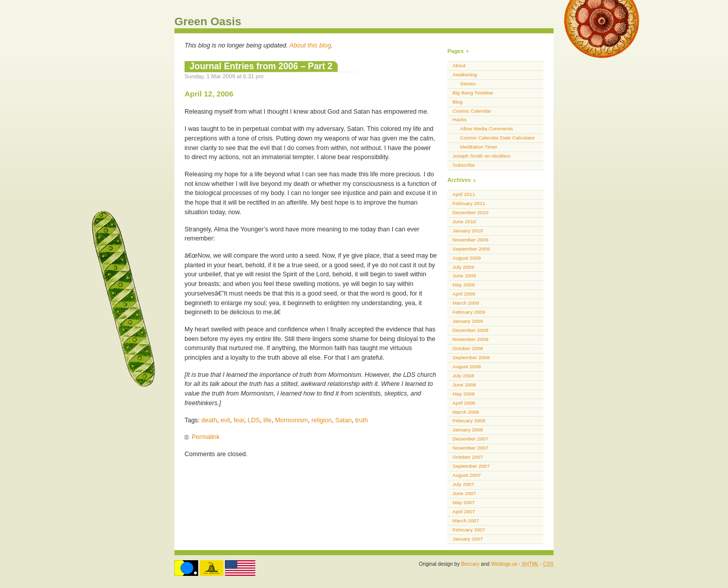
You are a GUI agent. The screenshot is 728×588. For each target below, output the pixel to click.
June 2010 (464, 222)
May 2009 (464, 285)
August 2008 (467, 366)
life (267, 420)
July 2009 (463, 267)
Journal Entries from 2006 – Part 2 (261, 66)
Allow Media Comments (487, 129)
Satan (344, 420)
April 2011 (464, 194)
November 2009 (470, 240)
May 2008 (464, 394)
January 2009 (468, 321)
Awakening (465, 75)
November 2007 (470, 448)
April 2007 (464, 511)
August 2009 (467, 258)
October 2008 (468, 348)
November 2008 (470, 339)
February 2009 (469, 312)
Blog (458, 102)
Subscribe (464, 165)
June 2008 (464, 385)
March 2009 (466, 303)
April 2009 (464, 294)
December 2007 (470, 439)
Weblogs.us (504, 564)
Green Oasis (208, 21)
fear (239, 420)
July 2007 (463, 484)
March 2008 (466, 412)
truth (362, 420)
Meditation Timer (479, 147)
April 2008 (464, 403)
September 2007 (471, 466)
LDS (254, 420)
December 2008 (470, 330)
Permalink (206, 437)
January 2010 (468, 231)
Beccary (470, 564)
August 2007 (467, 475)
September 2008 (471, 357)
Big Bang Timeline (473, 93)
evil (225, 420)
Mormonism (291, 420)
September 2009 (471, 249)
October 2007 (468, 457)
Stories (468, 84)
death (209, 420)
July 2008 (463, 376)
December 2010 (470, 212)
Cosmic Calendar (472, 111)
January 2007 (468, 539)
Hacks (460, 119)
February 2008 (469, 421)
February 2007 (469, 530)
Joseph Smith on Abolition (482, 156)
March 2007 (466, 521)
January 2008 (468, 430)
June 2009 (464, 276)
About (459, 65)
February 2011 (469, 203)
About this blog (311, 45)
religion (322, 420)
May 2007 (464, 502)
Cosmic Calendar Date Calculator (497, 138)
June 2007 (464, 493)
